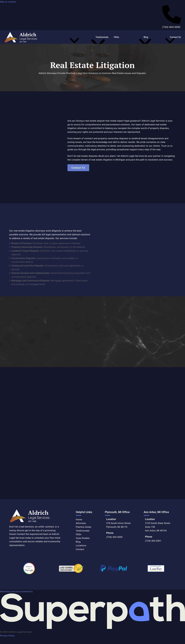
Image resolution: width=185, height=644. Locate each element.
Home (79, 519)
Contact (80, 549)
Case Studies (83, 538)
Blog (78, 542)
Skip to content (8, 2)
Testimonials (83, 531)
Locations (81, 545)
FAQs (79, 534)
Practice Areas (84, 527)
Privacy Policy (7, 636)
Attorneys (81, 523)
